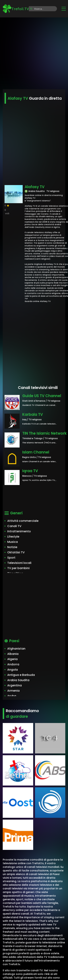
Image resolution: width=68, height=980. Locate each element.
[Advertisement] (34, 52)
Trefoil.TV (16, 9)
